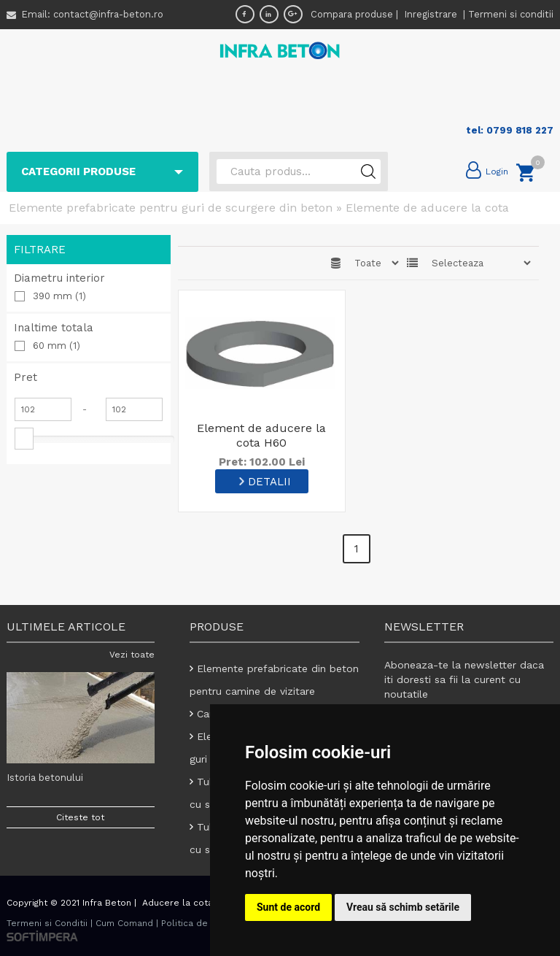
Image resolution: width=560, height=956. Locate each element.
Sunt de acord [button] (288, 907)
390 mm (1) (59, 296)
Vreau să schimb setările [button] (403, 907)
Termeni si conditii (511, 14)
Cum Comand (124, 923)
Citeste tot (80, 817)
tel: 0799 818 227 (510, 130)
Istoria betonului (45, 778)
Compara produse (352, 14)
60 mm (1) (57, 346)
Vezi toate (132, 655)
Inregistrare (432, 14)
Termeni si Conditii (47, 923)
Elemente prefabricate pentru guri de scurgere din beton (171, 208)
